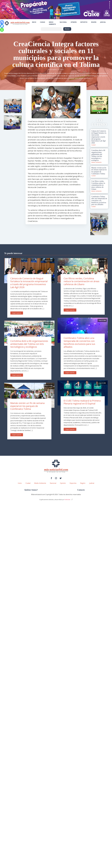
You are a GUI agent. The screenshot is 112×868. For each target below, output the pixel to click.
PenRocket (67, 500)
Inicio (34, 22)
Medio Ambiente (52, 23)
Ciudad (43, 22)
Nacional (63, 22)
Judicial (103, 22)
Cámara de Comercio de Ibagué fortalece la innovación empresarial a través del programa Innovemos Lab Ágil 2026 (29, 283)
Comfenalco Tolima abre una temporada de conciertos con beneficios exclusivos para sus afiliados (79, 342)
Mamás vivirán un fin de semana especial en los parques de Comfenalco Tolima (27, 406)
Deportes (84, 22)
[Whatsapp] (2, 30)
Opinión (74, 22)
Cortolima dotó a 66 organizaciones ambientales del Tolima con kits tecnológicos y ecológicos (29, 344)
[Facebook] (2, 22)
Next (106, 105)
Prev (93, 105)
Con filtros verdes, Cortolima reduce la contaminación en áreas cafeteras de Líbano (82, 281)
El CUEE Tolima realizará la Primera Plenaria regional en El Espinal (82, 402)
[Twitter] (2, 26)
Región (94, 22)
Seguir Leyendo (17, 313)
